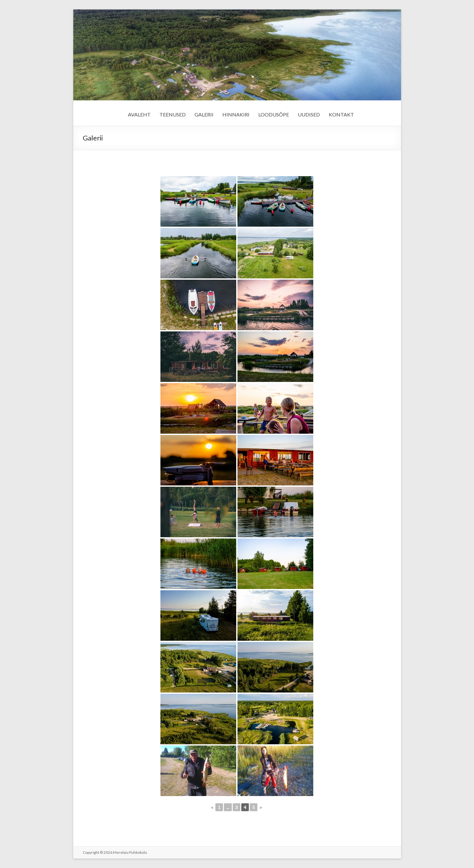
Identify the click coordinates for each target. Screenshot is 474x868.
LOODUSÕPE (274, 114)
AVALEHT (139, 114)
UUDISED (309, 114)
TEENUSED (173, 114)
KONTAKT (341, 114)
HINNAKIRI (236, 114)
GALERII (204, 114)
